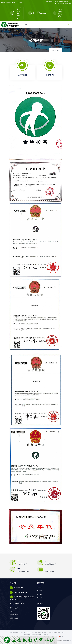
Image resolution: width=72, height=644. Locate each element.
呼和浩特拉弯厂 (14, 608)
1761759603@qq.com (21, 592)
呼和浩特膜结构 (14, 615)
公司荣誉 (57, 50)
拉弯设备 (40, 594)
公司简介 (40, 587)
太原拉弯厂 (13, 611)
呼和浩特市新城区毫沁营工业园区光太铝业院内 (57, 1)
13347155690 (41, 14)
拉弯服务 (40, 591)
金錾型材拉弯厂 (60, 641)
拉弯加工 (40, 597)
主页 (53, 50)
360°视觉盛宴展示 (60, 14)
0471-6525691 (18, 588)
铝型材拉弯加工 (14, 618)
